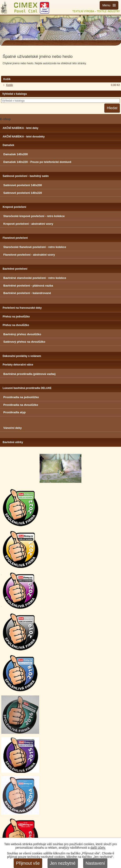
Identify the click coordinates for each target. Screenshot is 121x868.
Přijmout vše (28, 863)
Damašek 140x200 (16, 154)
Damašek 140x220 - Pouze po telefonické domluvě (37, 162)
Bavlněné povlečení (15, 269)
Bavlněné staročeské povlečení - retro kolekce (35, 278)
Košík (9, 85)
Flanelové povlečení (15, 238)
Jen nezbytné (63, 863)
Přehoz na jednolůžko (16, 317)
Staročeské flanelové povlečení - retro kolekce (35, 247)
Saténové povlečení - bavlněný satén (26, 176)
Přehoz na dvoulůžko (16, 325)
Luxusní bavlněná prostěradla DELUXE (27, 388)
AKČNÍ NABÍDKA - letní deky (20, 128)
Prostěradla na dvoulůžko (21, 405)
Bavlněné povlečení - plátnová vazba (28, 286)
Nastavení (95, 863)
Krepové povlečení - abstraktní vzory (28, 224)
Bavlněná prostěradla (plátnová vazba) (29, 374)
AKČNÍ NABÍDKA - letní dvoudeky (24, 137)
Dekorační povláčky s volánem (22, 356)
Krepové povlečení (14, 207)
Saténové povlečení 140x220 (23, 193)
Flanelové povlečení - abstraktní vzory (29, 255)
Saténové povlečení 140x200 (23, 185)
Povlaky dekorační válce (18, 365)
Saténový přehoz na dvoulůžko (24, 342)
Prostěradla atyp (15, 412)
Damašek (8, 145)
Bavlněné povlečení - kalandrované (27, 293)
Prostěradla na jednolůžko (21, 397)
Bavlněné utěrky (13, 442)
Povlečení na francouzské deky (22, 308)
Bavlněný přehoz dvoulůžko (22, 334)
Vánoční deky (13, 428)
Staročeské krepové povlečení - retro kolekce (34, 216)
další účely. (98, 848)
